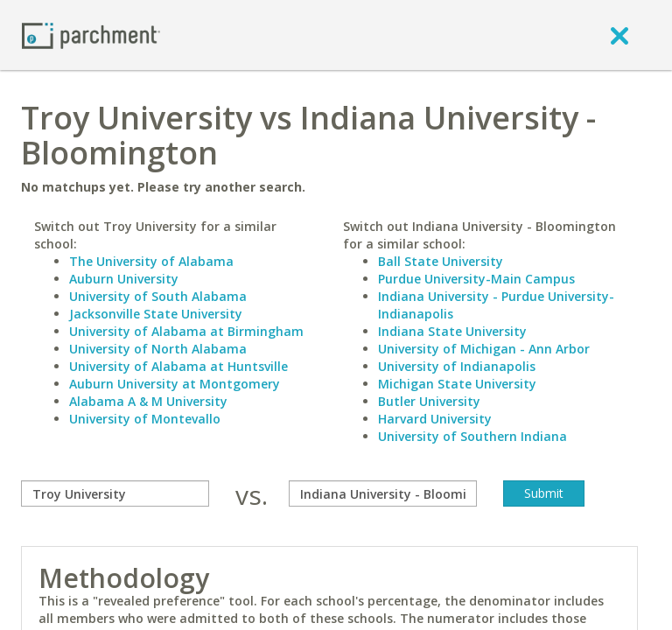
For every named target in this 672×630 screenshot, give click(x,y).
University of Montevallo (145, 419)
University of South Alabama (158, 296)
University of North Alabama (158, 349)
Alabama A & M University (148, 401)
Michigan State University (457, 384)
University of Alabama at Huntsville (178, 366)
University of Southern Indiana (472, 436)
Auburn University (124, 279)
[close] (619, 35)
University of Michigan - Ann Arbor (484, 349)
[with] (383, 493)
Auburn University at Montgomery (175, 384)
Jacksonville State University (156, 314)
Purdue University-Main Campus (476, 279)
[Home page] (91, 35)
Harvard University (435, 419)
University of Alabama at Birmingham (186, 331)
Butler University (429, 401)
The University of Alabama (151, 261)
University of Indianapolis (457, 366)
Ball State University (441, 261)
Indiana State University (452, 331)
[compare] (115, 493)
